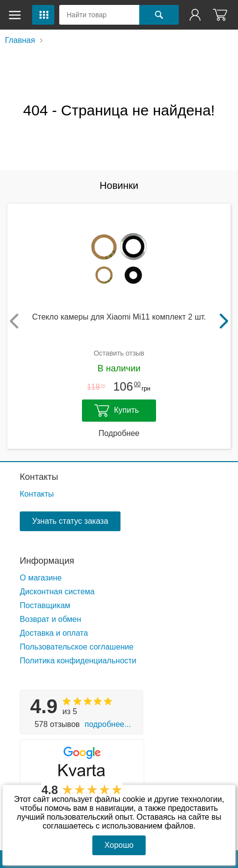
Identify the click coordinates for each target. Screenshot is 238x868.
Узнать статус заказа (70, 521)
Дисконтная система (57, 592)
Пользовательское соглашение (77, 647)
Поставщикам (45, 605)
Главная (20, 40)
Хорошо (119, 845)
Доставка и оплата (54, 633)
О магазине (41, 578)
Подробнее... (108, 724)
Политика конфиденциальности (78, 661)
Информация (47, 561)
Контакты (39, 477)
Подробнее (119, 433)
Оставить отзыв (119, 353)
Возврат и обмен (50, 619)
